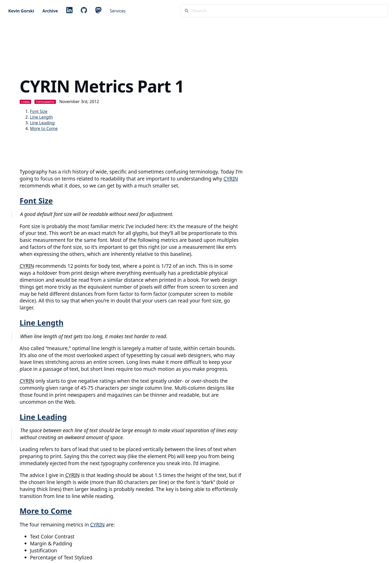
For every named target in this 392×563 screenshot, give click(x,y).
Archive (50, 11)
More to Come (44, 128)
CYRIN (25, 102)
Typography (45, 102)
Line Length (41, 117)
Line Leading (42, 123)
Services (118, 11)
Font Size (39, 111)
